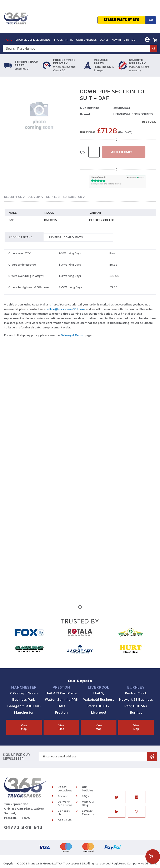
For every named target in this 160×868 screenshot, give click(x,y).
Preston (61, 687)
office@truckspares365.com (66, 309)
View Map (24, 727)
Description (13, 197)
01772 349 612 (23, 827)
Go (151, 20)
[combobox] (80, 48)
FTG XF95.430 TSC (102, 220)
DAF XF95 (51, 220)
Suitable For (73, 197)
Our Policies (88, 789)
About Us (65, 820)
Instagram (137, 812)
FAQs (86, 796)
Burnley (136, 687)
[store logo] (17, 20)
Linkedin (117, 812)
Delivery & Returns (65, 804)
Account (64, 796)
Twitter (117, 797)
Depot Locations (65, 789)
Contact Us (64, 812)
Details (52, 197)
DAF (11, 220)
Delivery (34, 197)
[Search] (154, 48)
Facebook (137, 797)
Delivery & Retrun (72, 335)
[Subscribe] (152, 757)
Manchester (24, 687)
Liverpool (99, 687)
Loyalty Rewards (88, 812)
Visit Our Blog (88, 804)
